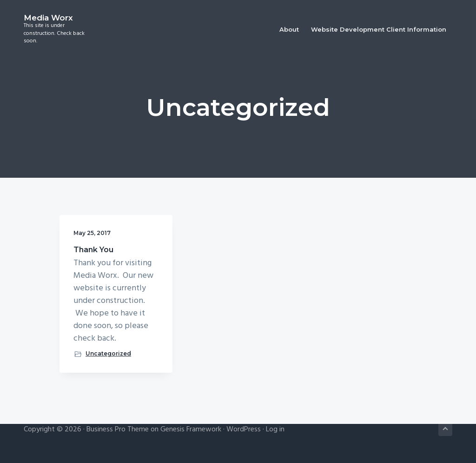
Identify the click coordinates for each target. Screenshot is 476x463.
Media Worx (48, 18)
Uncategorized (108, 353)
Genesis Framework (191, 429)
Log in (275, 429)
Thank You (93, 250)
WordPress (244, 429)
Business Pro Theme (118, 429)
